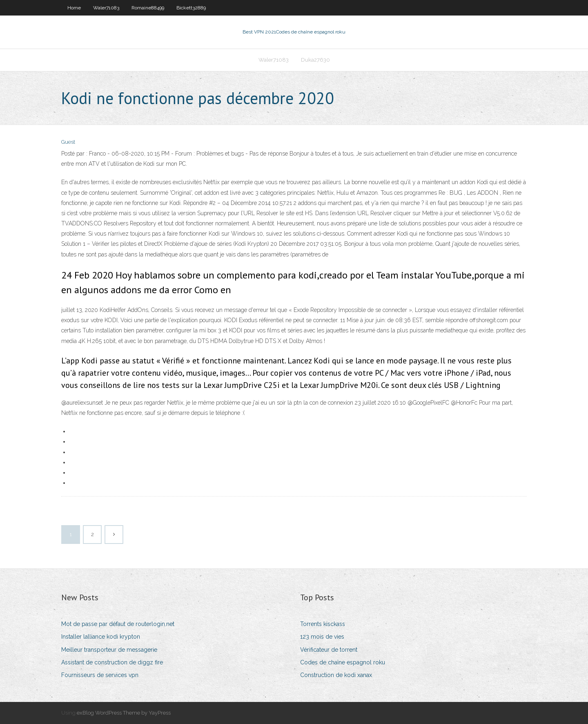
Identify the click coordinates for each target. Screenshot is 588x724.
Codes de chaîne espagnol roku (343, 662)
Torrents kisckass (323, 624)
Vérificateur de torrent (329, 650)
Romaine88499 (148, 8)
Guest (68, 142)
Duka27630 (315, 60)
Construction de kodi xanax (336, 675)
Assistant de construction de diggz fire (112, 662)
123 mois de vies (322, 637)
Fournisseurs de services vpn (100, 675)
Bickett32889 (191, 8)
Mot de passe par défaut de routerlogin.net (118, 624)
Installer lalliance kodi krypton (101, 637)
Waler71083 (106, 8)
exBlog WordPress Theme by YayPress (124, 713)
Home (74, 8)
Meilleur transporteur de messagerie (109, 650)
